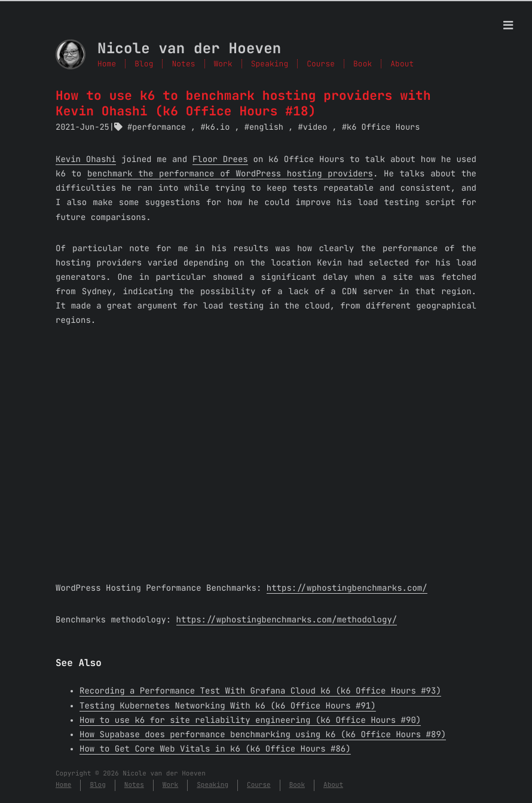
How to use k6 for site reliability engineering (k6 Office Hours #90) (250, 720)
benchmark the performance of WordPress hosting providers (230, 174)
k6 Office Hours (383, 127)
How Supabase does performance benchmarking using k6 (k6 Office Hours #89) (263, 735)
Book (363, 64)
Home (107, 64)
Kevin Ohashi (86, 160)
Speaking (270, 64)
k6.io (218, 127)
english (266, 127)
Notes (183, 64)
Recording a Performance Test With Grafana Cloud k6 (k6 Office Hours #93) (260, 691)
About (402, 64)
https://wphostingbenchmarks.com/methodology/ (287, 620)
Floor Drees (220, 160)
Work (223, 64)
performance (159, 127)
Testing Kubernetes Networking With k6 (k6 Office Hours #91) (228, 706)
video (315, 127)
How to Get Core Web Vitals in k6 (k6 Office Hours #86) (215, 749)
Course (321, 64)
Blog (144, 64)
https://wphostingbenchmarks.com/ (347, 588)
